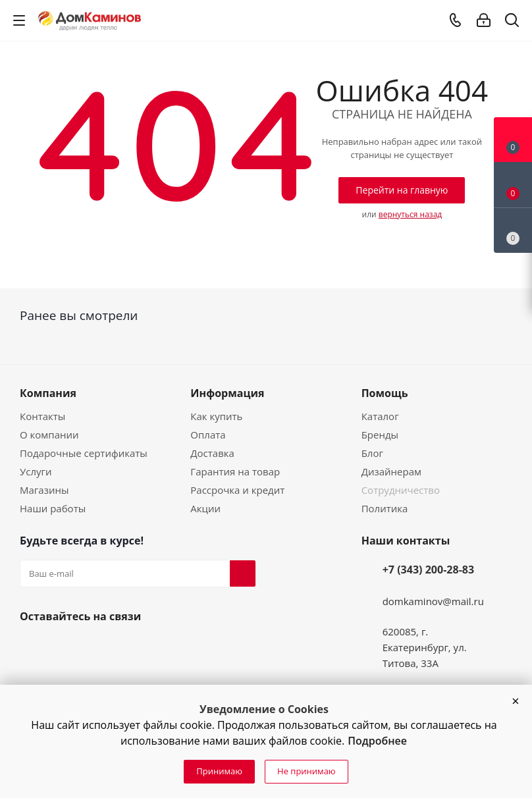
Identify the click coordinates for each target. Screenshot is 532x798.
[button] (516, 701)
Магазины (44, 490)
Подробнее (377, 741)
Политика (385, 508)
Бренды (380, 435)
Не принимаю (306, 771)
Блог (372, 453)
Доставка (212, 453)
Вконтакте (33, 647)
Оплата (208, 435)
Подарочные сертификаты (84, 453)
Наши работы (53, 508)
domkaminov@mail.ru (433, 601)
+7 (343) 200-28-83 (429, 570)
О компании (49, 435)
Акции (205, 508)
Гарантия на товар (235, 471)
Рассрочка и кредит (237, 490)
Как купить (216, 416)
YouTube (65, 647)
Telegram (96, 647)
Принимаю (219, 771)
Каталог (380, 416)
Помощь (385, 393)
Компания (48, 393)
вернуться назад (410, 214)
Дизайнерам (391, 471)
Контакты (42, 416)
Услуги (36, 471)
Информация (227, 393)
